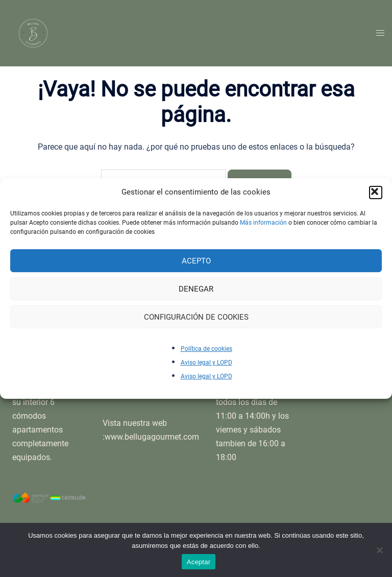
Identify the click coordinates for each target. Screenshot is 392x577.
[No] (379, 550)
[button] (376, 193)
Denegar (196, 289)
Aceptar (199, 562)
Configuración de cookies (196, 317)
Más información (263, 223)
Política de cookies (206, 349)
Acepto (196, 261)
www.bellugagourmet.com (152, 437)
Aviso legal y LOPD (206, 363)
